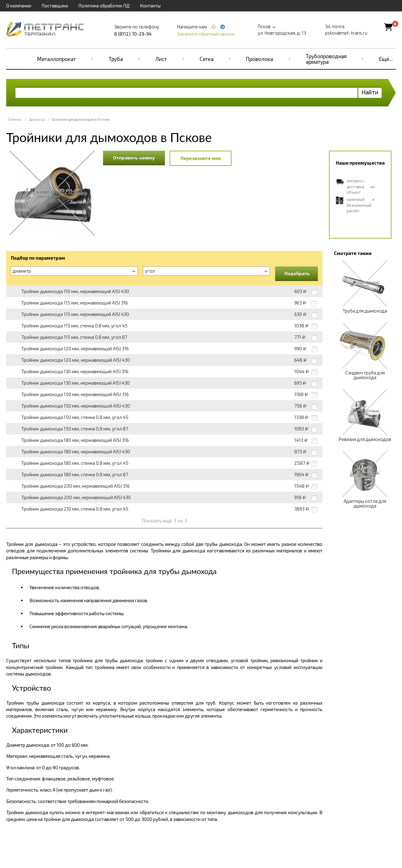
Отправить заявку (134, 158)
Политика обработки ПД (104, 6)
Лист (161, 59)
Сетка (207, 59)
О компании (19, 6)
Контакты (150, 6)
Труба (116, 59)
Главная (15, 119)
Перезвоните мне (201, 158)
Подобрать (297, 273)
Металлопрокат (56, 59)
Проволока (259, 59)
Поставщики (55, 6)
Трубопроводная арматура (326, 59)
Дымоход (37, 119)
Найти (370, 92)
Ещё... (386, 59)
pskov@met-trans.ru (346, 33)
